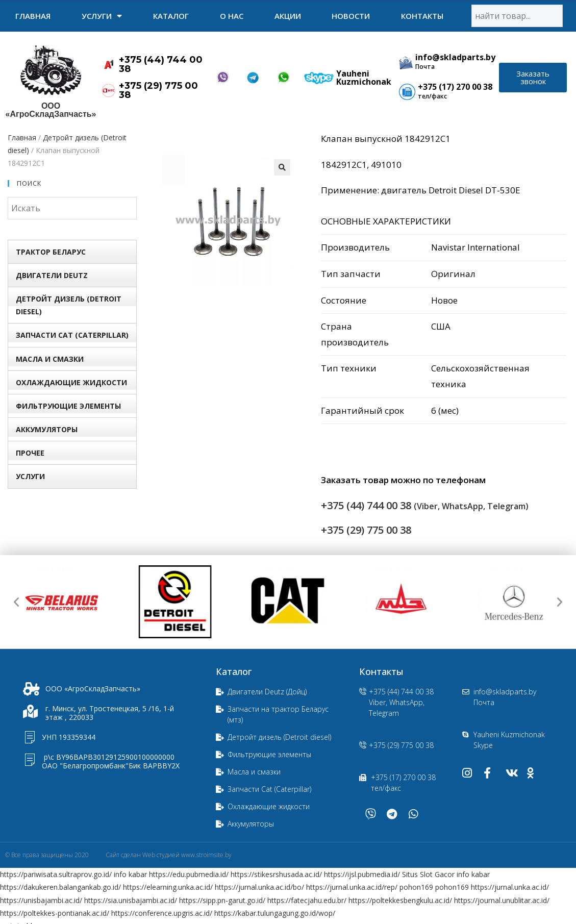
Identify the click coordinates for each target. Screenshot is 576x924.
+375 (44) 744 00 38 (161, 64)
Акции (288, 16)
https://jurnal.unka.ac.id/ (510, 887)
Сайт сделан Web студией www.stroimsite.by (169, 855)
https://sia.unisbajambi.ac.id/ (131, 900)
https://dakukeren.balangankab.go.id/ (60, 887)
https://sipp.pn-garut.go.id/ (222, 900)
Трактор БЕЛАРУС (51, 252)
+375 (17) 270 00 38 (455, 87)
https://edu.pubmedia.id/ (189, 874)
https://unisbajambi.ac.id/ (41, 900)
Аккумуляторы (47, 429)
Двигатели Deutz (52, 275)
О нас (232, 16)
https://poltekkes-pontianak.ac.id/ (55, 913)
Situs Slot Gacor (428, 874)
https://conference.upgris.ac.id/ (162, 913)
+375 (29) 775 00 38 (158, 90)
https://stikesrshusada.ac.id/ (276, 874)
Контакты (422, 16)
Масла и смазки (50, 359)
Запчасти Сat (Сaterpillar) (72, 335)
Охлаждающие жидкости (71, 382)
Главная (33, 16)
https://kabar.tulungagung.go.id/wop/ (275, 913)
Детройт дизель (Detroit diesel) (69, 305)
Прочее (30, 453)
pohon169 (416, 887)
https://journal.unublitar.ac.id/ (502, 900)
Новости (351, 16)
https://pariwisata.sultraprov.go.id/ (56, 874)
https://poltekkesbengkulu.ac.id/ (400, 900)
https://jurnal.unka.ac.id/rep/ (352, 887)
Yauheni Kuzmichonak (364, 78)
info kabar (130, 874)
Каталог (171, 16)
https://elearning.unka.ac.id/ (168, 887)
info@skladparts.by (455, 57)
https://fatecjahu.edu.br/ (307, 900)
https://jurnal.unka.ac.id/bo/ (259, 887)
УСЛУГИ (102, 16)
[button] (533, 78)
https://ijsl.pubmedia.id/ (362, 874)
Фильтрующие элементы (68, 406)
